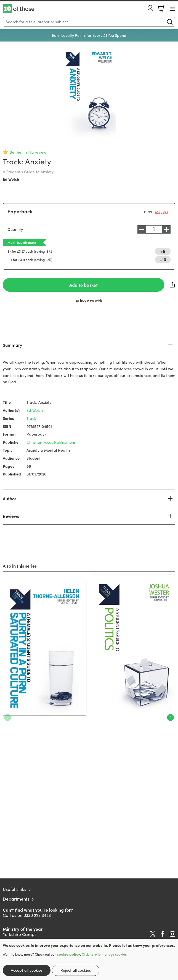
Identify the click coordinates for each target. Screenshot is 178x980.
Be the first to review (28, 152)
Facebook (163, 934)
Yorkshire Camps (20, 934)
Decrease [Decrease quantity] (142, 229)
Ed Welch (11, 179)
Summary (12, 345)
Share (172, 285)
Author (10, 498)
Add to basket (83, 285)
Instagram (172, 934)
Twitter (153, 934)
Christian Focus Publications (51, 442)
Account (150, 8)
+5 (163, 251)
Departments (16, 899)
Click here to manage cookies (104, 954)
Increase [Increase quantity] (166, 229)
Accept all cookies (27, 970)
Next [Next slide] (174, 35)
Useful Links (14, 889)
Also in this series (20, 566)
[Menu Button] (172, 9)
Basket (161, 8)
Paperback (20, 211)
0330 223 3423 (37, 915)
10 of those (19, 9)
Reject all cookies (76, 970)
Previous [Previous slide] (4, 35)
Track (31, 418)
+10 (163, 259)
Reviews (11, 516)
